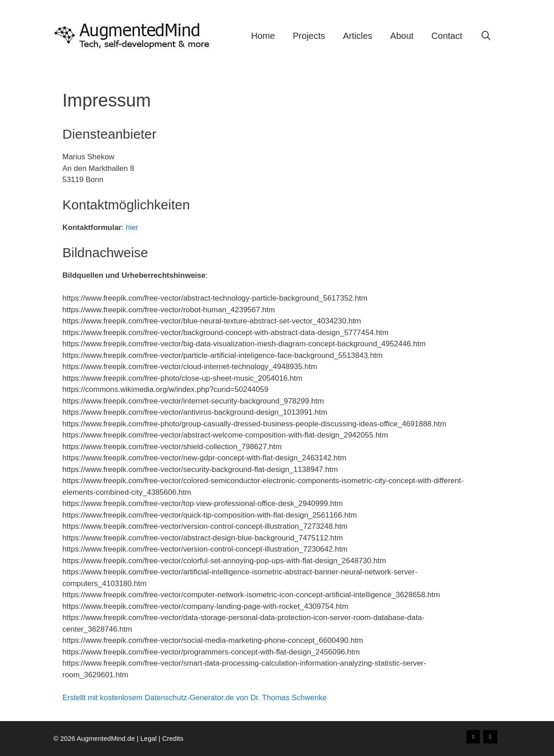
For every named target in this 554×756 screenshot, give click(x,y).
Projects (309, 36)
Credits (173, 738)
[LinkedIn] (490, 737)
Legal (149, 738)
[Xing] (473, 737)
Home (263, 36)
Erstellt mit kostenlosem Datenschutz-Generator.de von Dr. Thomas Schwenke (195, 698)
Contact (447, 36)
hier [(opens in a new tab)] (132, 227)
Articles (358, 36)
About (402, 36)
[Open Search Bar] (486, 36)
